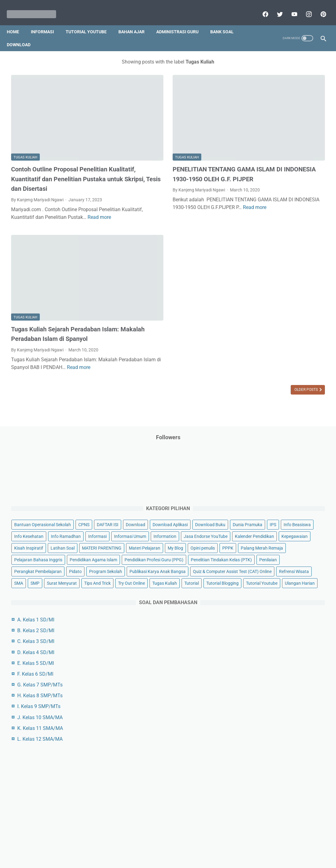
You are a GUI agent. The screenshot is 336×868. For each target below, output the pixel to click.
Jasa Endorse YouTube (268, 225)
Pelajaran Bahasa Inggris (270, 307)
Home (17, 21)
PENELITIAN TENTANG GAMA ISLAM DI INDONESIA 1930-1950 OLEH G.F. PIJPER (166, 143)
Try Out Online (259, 432)
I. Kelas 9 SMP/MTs (271, 578)
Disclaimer (97, 845)
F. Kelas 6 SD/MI (267, 546)
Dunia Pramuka (261, 178)
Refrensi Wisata (261, 408)
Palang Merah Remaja (267, 296)
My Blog (293, 272)
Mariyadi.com (177, 858)
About (192, 845)
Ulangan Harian (300, 455)
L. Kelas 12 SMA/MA (272, 611)
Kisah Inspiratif (260, 249)
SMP (304, 408)
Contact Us (215, 845)
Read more (65, 199)
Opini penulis (258, 284)
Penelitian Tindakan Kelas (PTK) (277, 342)
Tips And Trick (297, 420)
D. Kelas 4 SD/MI (268, 524)
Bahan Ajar (136, 21)
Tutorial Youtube (262, 455)
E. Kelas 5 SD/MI (267, 535)
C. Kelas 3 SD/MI (268, 513)
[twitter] (275, 7)
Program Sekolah (283, 366)
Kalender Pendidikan (266, 237)
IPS (286, 178)
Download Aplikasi (264, 167)
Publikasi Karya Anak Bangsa (274, 378)
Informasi (47, 21)
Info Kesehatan (295, 190)
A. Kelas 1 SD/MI (268, 491)
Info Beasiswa (260, 190)
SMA (288, 408)
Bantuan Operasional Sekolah (274, 143)
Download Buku (304, 167)
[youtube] (289, 7)
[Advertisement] (284, 721)
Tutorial (253, 443)
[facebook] (260, 7)
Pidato (252, 366)
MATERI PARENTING (266, 260)
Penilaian (255, 354)
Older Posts (202, 360)
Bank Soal (226, 21)
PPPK (283, 284)
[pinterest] (318, 7)
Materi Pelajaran (262, 272)
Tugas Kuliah (25, 122)
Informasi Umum (262, 214)
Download (23, 34)
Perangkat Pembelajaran (295, 354)
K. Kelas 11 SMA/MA (272, 600)
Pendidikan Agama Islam (270, 319)
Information (297, 214)
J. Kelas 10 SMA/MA (272, 589)
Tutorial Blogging (284, 443)
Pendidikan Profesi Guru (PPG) (275, 331)
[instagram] (304, 7)
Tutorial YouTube (90, 21)
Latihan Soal (294, 249)
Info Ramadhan (261, 202)
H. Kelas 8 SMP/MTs (272, 567)
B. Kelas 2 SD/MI (268, 502)
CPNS (316, 143)
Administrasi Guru (182, 21)
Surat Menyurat (261, 420)
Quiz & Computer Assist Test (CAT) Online (279, 393)
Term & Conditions (163, 845)
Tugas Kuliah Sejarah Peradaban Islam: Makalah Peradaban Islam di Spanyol (60, 291)
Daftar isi (240, 845)
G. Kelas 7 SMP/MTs (272, 557)
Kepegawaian (306, 237)
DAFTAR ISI (257, 155)
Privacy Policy (126, 845)
